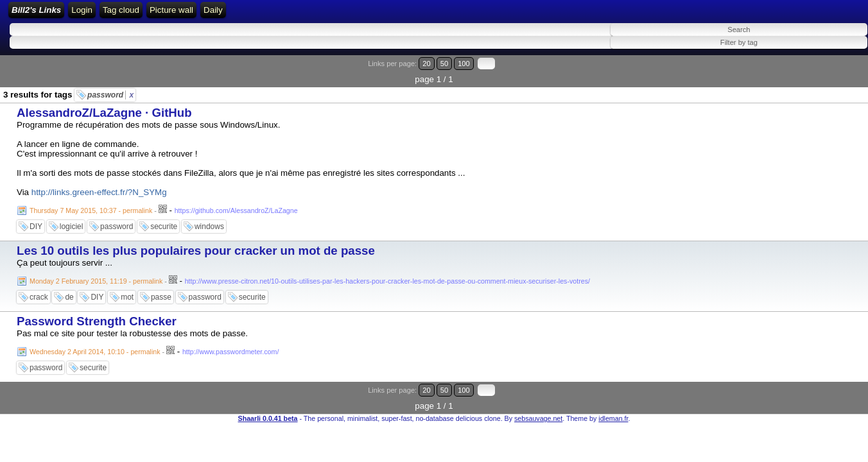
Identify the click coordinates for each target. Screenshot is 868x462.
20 (802, 72)
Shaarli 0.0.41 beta (268, 395)
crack (39, 290)
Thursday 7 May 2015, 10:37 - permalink (91, 203)
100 (828, 72)
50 (814, 72)
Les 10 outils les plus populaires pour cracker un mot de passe (196, 244)
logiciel (72, 219)
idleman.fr (613, 395)
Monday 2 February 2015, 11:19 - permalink (96, 274)
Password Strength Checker (97, 314)
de (69, 290)
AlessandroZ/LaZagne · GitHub (104, 106)
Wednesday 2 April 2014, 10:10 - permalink (95, 345)
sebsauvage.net (538, 395)
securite (164, 219)
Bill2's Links (117, 14)
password (110, 88)
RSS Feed (247, 14)
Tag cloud (354, 14)
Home (174, 14)
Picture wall (404, 14)
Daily (447, 14)
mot (127, 290)
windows (209, 219)
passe (161, 290)
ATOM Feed (303, 14)
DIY (36, 219)
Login (206, 14)
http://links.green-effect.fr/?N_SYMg (99, 185)
